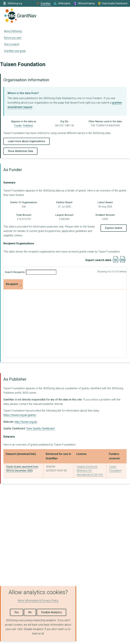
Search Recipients (31, 272)
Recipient (12, 284)
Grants (30, 284)
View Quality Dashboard (40, 428)
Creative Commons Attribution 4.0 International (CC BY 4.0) (90, 471)
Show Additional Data (20, 151)
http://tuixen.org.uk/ (26, 422)
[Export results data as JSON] (123, 262)
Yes (17, 612)
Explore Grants (114, 228)
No (30, 612)
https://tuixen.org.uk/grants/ (20, 415)
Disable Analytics (51, 612)
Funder (18, 126)
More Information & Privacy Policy (38, 601)
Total (84, 284)
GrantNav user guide (15, 51)
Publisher (28, 126)
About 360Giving (13, 31)
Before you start (13, 38)
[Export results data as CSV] (116, 262)
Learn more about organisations (26, 141)
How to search (12, 44)
